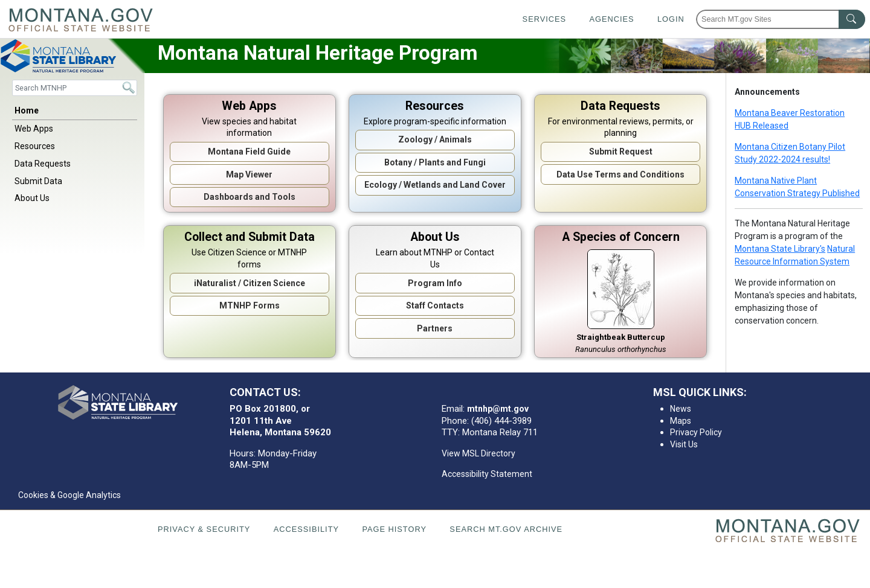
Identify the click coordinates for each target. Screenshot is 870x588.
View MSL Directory (478, 453)
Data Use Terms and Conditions (620, 174)
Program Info (435, 283)
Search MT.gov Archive (506, 529)
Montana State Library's (780, 249)
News (681, 409)
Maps (681, 421)
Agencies (611, 19)
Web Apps (34, 129)
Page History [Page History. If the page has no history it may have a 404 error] (394, 529)
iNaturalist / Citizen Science (250, 283)
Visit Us (684, 444)
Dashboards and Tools (250, 197)
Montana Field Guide (249, 152)
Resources (35, 146)
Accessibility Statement (487, 474)
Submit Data (38, 181)
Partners (435, 328)
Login (671, 19)
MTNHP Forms (250, 305)
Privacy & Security (204, 529)
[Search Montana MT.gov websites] (781, 19)
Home (27, 110)
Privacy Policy (696, 432)
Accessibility (306, 529)
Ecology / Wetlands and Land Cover (435, 185)
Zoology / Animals (435, 139)
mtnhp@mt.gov (498, 409)
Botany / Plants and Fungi (435, 162)
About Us (32, 198)
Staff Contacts (435, 305)
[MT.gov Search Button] (852, 19)
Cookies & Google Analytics (69, 495)
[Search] (75, 88)
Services (544, 19)
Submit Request (621, 152)
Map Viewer (249, 174)
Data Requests (43, 164)
